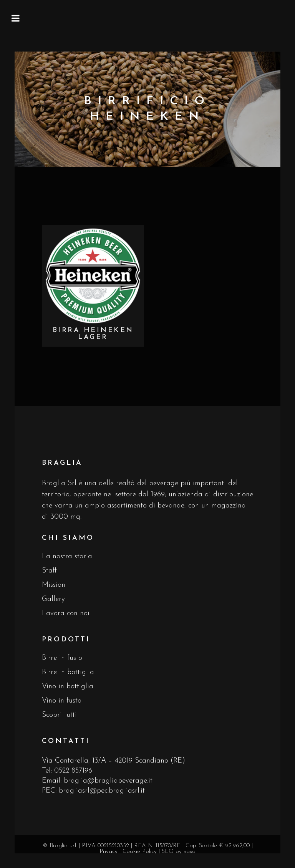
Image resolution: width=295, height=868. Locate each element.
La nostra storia (67, 557)
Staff (49, 571)
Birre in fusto (62, 658)
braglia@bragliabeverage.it (108, 781)
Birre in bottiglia (68, 672)
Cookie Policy (140, 852)
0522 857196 (73, 771)
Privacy (109, 852)
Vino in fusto (62, 701)
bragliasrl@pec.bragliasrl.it (102, 791)
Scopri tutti (59, 715)
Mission (54, 585)
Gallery (53, 599)
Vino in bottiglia (68, 687)
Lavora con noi (66, 613)
